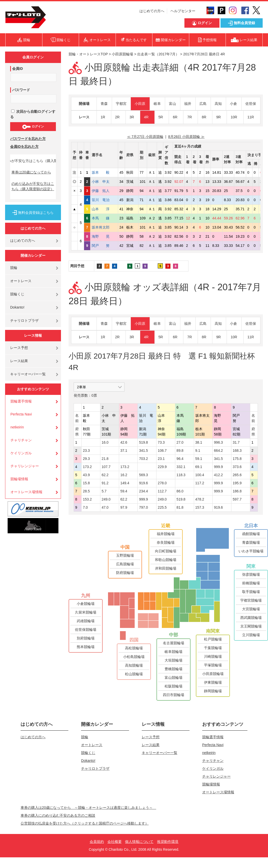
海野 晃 (104, 236)
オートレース (21, 281)
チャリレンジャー (25, 466)
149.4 (125, 483)
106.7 (162, 451)
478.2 (200, 499)
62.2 (105, 475)
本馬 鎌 (104, 218)
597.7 (237, 499)
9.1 (198, 451)
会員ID (18, 69)
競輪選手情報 (21, 401)
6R (175, 117)
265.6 (237, 475)
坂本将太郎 (104, 227)
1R (103, 117)
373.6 (237, 467)
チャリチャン (21, 440)
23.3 (86, 451)
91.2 (105, 483)
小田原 (140, 104)
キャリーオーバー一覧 (28, 374)
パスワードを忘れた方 (28, 139)
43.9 (86, 475)
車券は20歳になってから (31, 172)
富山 (172, 104)
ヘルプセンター (183, 11)
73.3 (161, 442)
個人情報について (139, 842)
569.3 (143, 475)
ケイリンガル (21, 453)
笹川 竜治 (104, 200)
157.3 (200, 507)
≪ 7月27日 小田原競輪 (145, 137)
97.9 (124, 507)
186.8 (237, 491)
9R (218, 117)
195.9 (237, 483)
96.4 (180, 459)
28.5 (86, 491)
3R (132, 117)
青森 (104, 104)
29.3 (86, 459)
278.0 (162, 483)
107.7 (106, 467)
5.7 (104, 491)
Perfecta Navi (21, 414)
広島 (203, 104)
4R (146, 117)
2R (117, 117)
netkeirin (17, 427)
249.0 (106, 499)
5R (161, 117)
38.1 (199, 442)
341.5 (143, 451)
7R (190, 117)
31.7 (236, 442)
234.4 (143, 491)
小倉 (233, 104)
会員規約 (97, 842)
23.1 (161, 459)
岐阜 (157, 104)
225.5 (162, 507)
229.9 (162, 467)
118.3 (181, 475)
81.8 (180, 507)
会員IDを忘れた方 (24, 147)
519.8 (143, 442)
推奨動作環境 (168, 842)
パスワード (21, 90)
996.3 (218, 442)
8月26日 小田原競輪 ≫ (186, 137)
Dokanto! (17, 307)
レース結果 (19, 361)
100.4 (200, 475)
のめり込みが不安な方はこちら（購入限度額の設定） (33, 186)
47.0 (105, 507)
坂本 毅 (104, 172)
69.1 (199, 467)
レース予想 (19, 348)
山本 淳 (104, 209)
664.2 (218, 451)
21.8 (105, 459)
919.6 (143, 483)
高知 (218, 104)
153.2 (87, 499)
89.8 (180, 451)
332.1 (181, 467)
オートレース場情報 (26, 492)
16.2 (124, 475)
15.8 (86, 483)
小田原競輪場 (122, 54)
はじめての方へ (152, 11)
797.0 (143, 507)
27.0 (180, 442)
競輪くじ (17, 294)
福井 (188, 104)
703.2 (143, 459)
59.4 (124, 491)
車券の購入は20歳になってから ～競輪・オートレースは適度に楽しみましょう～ (88, 808)
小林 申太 (104, 182)
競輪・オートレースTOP (88, 54)
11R (251, 117)
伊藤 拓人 (104, 191)
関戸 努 (104, 246)
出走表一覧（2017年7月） (158, 54)
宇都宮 (121, 104)
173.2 (87, 467)
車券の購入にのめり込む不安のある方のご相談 (58, 815)
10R (234, 117)
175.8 (237, 459)
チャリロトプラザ (24, 320)
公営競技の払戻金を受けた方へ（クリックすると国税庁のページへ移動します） (85, 823)
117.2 (200, 483)
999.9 (218, 467)
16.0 (105, 442)
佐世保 (251, 104)
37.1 (124, 451)
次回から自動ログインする (33, 114)
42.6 (124, 442)
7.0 (85, 507)
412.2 (218, 475)
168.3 (237, 451)
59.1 (199, 459)
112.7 (162, 491)
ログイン (33, 127)
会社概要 (115, 842)
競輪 (14, 268)
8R (204, 117)
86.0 (180, 491)
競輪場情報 (19, 479)
